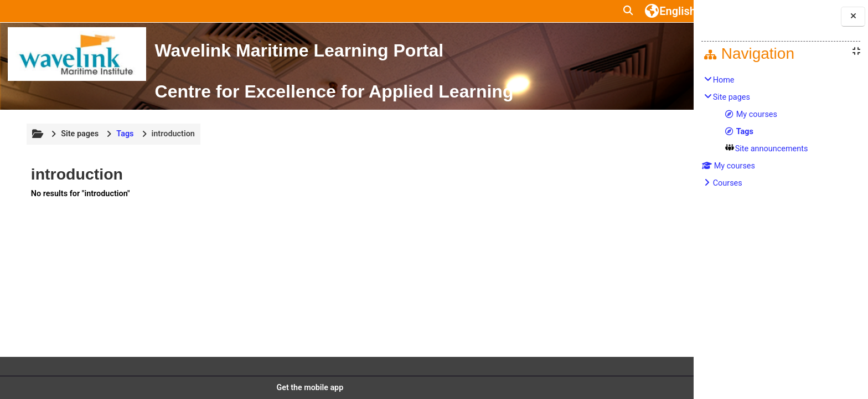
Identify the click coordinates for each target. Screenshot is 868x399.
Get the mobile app (275, 387)
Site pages (79, 175)
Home (724, 80)
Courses (728, 183)
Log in (655, 11)
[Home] (76, 54)
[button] (527, 11)
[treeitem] (781, 132)
